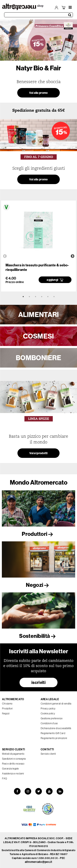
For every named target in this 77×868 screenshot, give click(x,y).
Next (72, 256)
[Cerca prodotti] (38, 15)
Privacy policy (48, 708)
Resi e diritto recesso (13, 764)
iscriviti (38, 682)
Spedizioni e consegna (14, 759)
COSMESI (38, 336)
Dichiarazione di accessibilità (56, 728)
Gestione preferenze (52, 718)
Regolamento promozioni (54, 738)
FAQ (5, 778)
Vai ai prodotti (38, 453)
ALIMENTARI (39, 314)
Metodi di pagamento (13, 754)
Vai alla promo (38, 93)
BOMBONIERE (38, 358)
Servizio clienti (48, 754)
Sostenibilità (38, 636)
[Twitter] (39, 791)
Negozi (38, 585)
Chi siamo (7, 704)
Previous (5, 256)
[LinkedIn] (60, 791)
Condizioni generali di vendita (56, 704)
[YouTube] (49, 791)
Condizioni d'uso (49, 723)
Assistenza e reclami (13, 773)
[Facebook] (17, 791)
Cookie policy (48, 713)
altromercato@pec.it (38, 862)
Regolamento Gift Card (53, 733)
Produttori (38, 534)
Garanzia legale (10, 769)
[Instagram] (28, 791)
